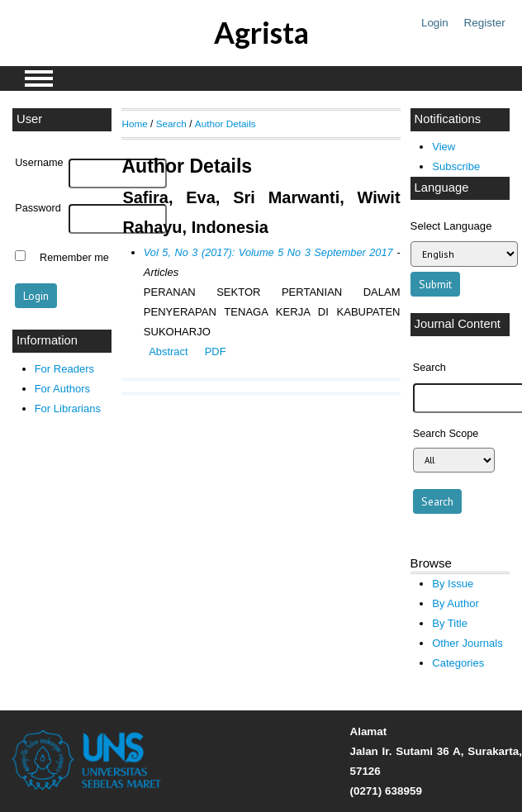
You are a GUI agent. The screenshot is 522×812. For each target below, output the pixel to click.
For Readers (64, 369)
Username (39, 163)
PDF (216, 351)
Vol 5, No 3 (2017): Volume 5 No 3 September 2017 (268, 252)
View (444, 147)
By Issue (453, 584)
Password (38, 208)
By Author (456, 603)
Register (485, 23)
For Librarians (68, 408)
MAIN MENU (39, 78)
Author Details (225, 123)
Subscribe (456, 166)
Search (171, 123)
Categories (458, 663)
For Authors (62, 389)
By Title (450, 623)
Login (435, 23)
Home (134, 123)
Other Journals (467, 643)
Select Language (451, 226)
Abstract (168, 351)
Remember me (74, 258)
